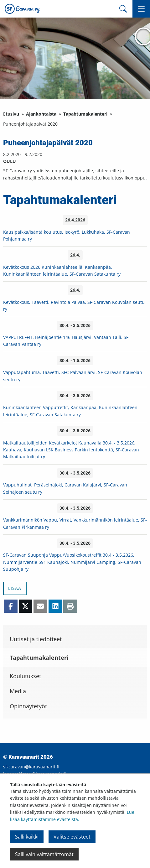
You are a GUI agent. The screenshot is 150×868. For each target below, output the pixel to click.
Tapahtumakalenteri (85, 114)
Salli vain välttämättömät (44, 854)
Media (18, 691)
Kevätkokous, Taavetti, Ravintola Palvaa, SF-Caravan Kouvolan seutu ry (74, 306)
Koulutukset (25, 676)
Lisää (15, 588)
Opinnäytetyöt (28, 706)
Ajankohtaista (41, 114)
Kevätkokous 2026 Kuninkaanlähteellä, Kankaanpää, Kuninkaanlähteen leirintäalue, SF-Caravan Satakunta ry (62, 270)
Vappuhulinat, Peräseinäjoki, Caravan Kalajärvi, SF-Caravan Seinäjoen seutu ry (65, 488)
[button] (141, 9)
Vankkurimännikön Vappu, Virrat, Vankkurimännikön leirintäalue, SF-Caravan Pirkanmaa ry (75, 523)
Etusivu (11, 114)
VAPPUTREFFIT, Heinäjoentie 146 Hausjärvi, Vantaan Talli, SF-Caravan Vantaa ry (67, 341)
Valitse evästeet (72, 837)
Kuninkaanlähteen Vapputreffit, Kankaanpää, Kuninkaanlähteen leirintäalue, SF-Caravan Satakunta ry (70, 411)
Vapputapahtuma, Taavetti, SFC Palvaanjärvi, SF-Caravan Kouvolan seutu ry (73, 376)
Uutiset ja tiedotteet (36, 639)
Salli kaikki (27, 837)
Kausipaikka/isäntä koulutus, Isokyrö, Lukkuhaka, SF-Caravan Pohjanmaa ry (67, 235)
